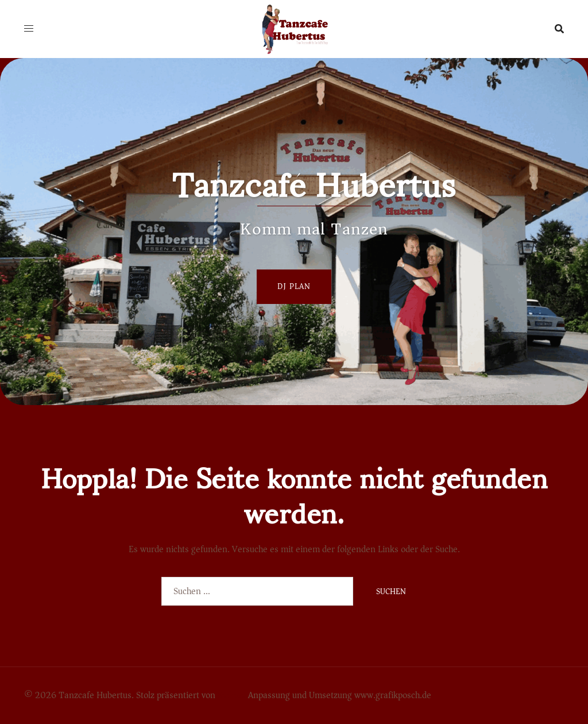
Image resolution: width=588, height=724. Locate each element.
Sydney (232, 695)
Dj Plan (294, 286)
